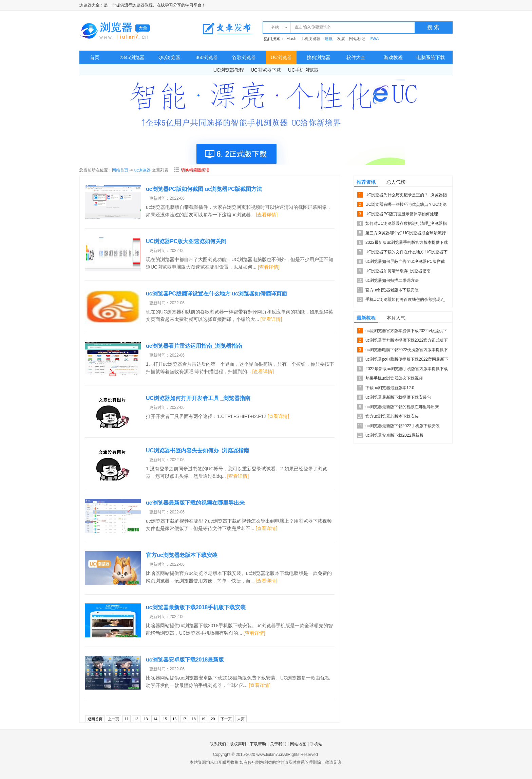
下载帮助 (258, 744)
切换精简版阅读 (192, 170)
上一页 (113, 719)
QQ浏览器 (169, 57)
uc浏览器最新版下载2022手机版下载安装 (403, 426)
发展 (341, 39)
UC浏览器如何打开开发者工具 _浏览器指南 (198, 398)
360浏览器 (206, 57)
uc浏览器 (143, 170)
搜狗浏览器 (319, 57)
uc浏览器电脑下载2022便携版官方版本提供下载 (407, 351)
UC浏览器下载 (266, 70)
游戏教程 (393, 57)
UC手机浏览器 (303, 70)
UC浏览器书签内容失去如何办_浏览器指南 (197, 450)
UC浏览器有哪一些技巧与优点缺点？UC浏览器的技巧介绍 (406, 206)
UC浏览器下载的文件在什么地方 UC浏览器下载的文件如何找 (406, 253)
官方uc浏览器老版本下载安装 (182, 555)
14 (155, 719)
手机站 (316, 744)
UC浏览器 (281, 57)
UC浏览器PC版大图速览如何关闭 (186, 241)
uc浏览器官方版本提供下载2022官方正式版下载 (407, 341)
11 (127, 719)
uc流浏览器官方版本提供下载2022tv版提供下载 (406, 332)
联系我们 (218, 744)
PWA (374, 39)
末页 (241, 719)
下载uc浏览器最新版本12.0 (390, 388)
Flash (291, 39)
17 (184, 719)
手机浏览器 (310, 39)
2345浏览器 (132, 57)
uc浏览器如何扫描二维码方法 (392, 280)
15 (165, 719)
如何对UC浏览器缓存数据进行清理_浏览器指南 (406, 225)
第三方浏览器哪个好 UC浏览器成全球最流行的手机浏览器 (406, 234)
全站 (275, 28)
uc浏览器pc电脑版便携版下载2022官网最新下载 (407, 360)
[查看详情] (267, 215)
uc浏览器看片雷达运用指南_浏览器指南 (194, 346)
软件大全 (356, 57)
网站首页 (120, 170)
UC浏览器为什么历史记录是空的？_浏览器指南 (406, 196)
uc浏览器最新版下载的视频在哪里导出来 (195, 503)
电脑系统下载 (431, 57)
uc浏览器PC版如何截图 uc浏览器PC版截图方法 (204, 189)
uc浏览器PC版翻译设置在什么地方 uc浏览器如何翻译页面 (216, 294)
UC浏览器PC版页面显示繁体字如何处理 (402, 214)
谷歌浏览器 (244, 57)
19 (203, 719)
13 (146, 719)
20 (213, 719)
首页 (95, 57)
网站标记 (357, 39)
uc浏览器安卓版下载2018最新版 (185, 660)
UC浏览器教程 (229, 70)
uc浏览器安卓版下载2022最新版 (394, 435)
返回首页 (95, 719)
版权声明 (238, 744)
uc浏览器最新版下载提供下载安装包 (398, 397)
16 (174, 719)
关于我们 (278, 744)
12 (136, 719)
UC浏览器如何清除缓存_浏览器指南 (398, 271)
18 (194, 719)
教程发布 (228, 29)
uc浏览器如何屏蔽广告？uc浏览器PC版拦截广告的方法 (405, 263)
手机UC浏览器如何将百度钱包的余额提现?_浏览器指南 (405, 301)
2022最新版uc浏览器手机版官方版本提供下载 (407, 242)
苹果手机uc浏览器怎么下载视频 (394, 378)
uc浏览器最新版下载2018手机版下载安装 (196, 607)
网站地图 (298, 744)
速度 (329, 39)
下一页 (226, 719)
